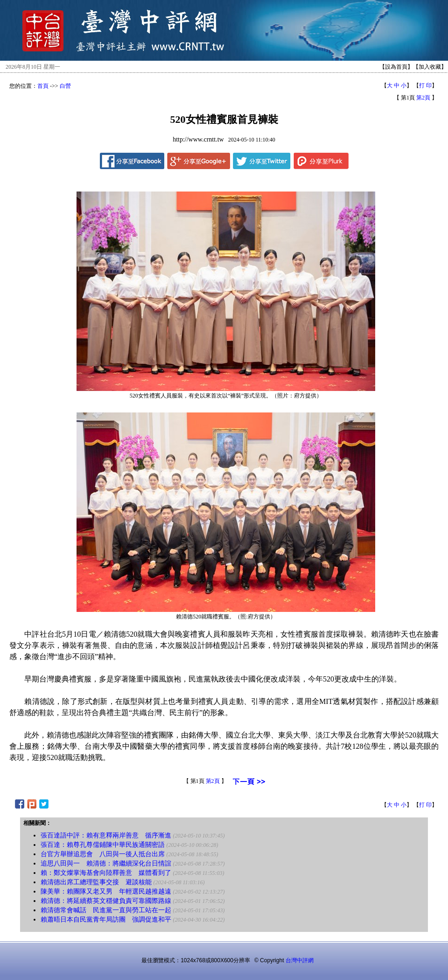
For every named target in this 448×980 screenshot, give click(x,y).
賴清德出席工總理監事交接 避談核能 (96, 882)
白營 (65, 86)
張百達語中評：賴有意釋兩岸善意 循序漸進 (106, 835)
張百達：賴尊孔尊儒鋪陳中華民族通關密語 (103, 845)
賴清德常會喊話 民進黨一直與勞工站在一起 (106, 910)
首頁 (43, 86)
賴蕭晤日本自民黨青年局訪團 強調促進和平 (106, 920)
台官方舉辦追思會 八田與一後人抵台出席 (103, 854)
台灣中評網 (300, 960)
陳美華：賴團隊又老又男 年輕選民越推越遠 (106, 891)
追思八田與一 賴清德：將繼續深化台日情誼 (106, 863)
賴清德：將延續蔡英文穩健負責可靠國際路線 (106, 901)
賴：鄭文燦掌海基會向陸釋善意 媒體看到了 (106, 873)
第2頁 (423, 98)
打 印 (425, 85)
